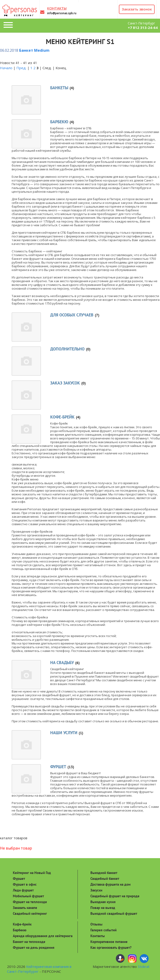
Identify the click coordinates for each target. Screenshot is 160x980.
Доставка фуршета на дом (110, 884)
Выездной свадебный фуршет (114, 913)
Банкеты (59, 88)
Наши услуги (64, 733)
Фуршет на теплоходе (30, 902)
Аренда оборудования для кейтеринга (43, 936)
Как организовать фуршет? (111, 947)
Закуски (96, 890)
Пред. (21, 68)
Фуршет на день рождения (34, 947)
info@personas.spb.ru (62, 13)
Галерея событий (103, 930)
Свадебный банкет (105, 879)
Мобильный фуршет (28, 896)
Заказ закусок (65, 383)
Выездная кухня (103, 902)
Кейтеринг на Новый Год (32, 873)
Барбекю (59, 122)
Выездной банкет (104, 873)
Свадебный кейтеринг (30, 913)
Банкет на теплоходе (29, 942)
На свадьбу (62, 663)
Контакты (98, 936)
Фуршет (58, 767)
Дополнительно (67, 349)
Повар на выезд (103, 908)
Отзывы (96, 924)
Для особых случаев (72, 315)
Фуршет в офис (25, 884)
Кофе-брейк (62, 417)
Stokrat (144, 966)
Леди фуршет (23, 890)
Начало (6, 68)
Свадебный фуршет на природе (115, 896)
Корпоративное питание (109, 942)
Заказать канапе (25, 908)
